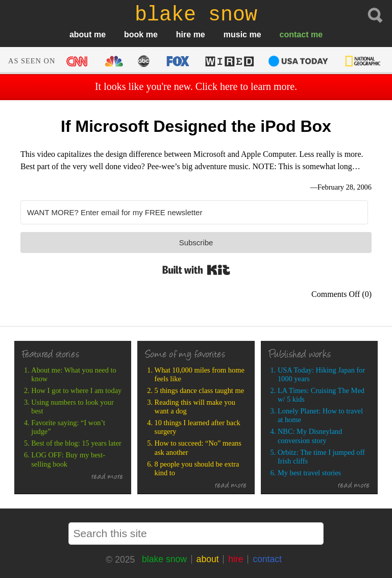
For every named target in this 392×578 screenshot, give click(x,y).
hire (183, 34)
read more (107, 477)
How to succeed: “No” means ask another (198, 447)
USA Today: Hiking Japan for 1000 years (321, 374)
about (81, 34)
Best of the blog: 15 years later (76, 443)
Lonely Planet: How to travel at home (320, 415)
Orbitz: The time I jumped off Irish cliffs (321, 457)
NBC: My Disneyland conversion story (310, 436)
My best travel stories (309, 473)
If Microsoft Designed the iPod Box (196, 126)
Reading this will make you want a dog (195, 407)
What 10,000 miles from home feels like (200, 374)
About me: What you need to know (73, 374)
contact (294, 34)
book (134, 34)
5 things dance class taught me (199, 390)
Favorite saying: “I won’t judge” (68, 427)
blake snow (164, 559)
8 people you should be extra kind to (197, 468)
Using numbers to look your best (72, 407)
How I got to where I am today (76, 390)
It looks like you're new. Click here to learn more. (196, 86)
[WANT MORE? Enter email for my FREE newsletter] (194, 212)
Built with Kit (196, 270)
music (235, 34)
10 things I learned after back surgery (198, 427)
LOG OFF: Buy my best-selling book (68, 459)
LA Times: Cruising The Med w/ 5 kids (321, 395)
